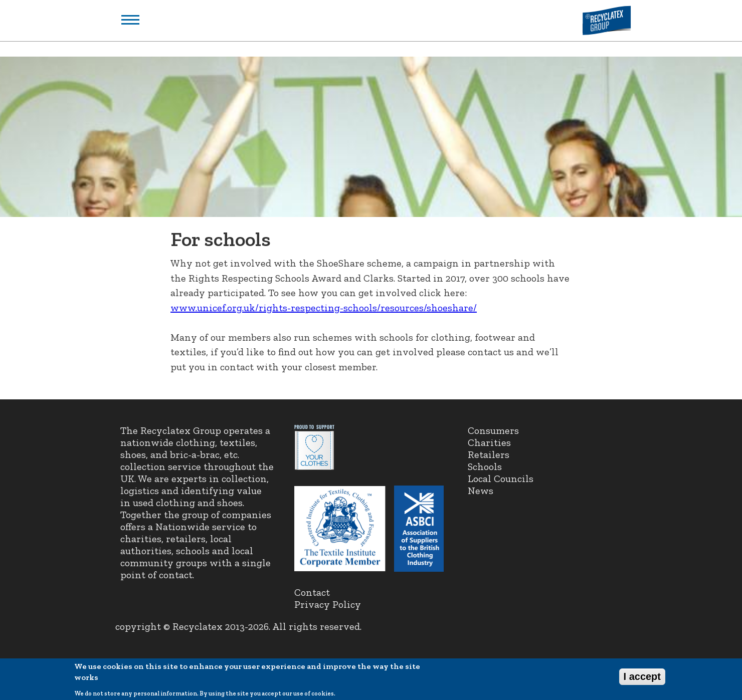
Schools (485, 466)
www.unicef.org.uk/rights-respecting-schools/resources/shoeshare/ (324, 308)
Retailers (489, 454)
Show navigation (130, 20)
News (481, 491)
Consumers (493, 430)
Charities (489, 442)
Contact (312, 592)
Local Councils (501, 479)
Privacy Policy (328, 604)
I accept (642, 678)
